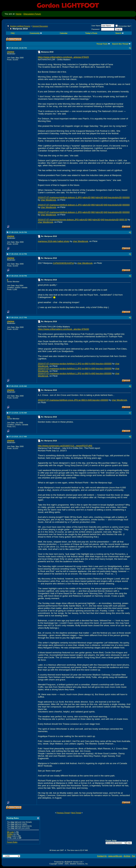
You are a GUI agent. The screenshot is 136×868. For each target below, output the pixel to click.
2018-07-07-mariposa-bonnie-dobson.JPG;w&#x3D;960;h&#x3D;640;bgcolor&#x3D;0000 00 (83, 220)
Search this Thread (120, 44)
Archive (127, 856)
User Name (96, 26)
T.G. (9, 417)
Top (133, 856)
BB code (10, 832)
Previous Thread (63, 813)
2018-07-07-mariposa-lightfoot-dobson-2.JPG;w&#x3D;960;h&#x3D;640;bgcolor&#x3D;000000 (84, 205)
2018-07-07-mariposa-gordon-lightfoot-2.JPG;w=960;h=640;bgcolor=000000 (75, 368)
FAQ (13, 33)
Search (120, 33)
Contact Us (102, 856)
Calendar (64, 33)
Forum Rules (12, 842)
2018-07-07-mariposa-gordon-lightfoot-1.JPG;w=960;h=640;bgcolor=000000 (75, 373)
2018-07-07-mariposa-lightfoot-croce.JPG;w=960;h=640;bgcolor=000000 (73, 400)
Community (36, 33)
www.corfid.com (115, 856)
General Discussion (40, 26)
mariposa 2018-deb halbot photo (54, 241)
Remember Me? (123, 26)
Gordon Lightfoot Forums (20, 26)
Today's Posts (91, 33)
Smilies (10, 834)
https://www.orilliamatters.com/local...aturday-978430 (63, 329)
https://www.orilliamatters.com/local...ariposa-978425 (63, 57)
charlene (11, 52)
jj (8, 280)
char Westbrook (48, 200)
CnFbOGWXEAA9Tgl (63, 263)
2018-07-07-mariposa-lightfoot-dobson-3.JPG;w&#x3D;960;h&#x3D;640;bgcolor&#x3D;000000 (84, 197)
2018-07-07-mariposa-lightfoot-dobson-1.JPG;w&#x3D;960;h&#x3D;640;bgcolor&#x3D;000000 (84, 212)
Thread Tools (102, 44)
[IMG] (9, 836)
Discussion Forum (32, 14)
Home (19, 14)
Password (96, 29)
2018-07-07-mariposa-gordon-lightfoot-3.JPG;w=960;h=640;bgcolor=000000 (75, 364)
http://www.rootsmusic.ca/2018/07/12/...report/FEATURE (65, 446)
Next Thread (76, 813)
